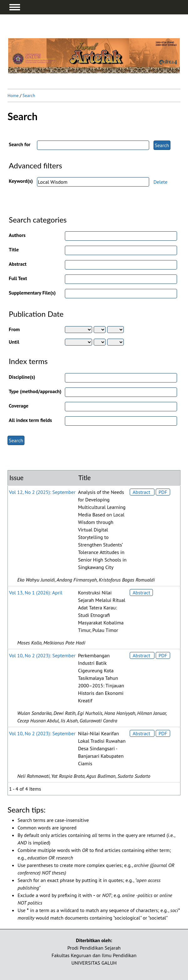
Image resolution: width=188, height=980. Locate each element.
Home (13, 95)
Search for (20, 144)
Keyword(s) (21, 181)
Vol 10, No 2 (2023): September (42, 655)
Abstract (18, 264)
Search (29, 95)
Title (14, 249)
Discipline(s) (22, 377)
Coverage (19, 406)
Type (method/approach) (35, 391)
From (14, 329)
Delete (161, 182)
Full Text (18, 278)
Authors (17, 235)
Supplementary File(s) (32, 293)
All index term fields (30, 420)
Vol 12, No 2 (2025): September (42, 492)
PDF (163, 492)
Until (14, 342)
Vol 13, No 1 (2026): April (36, 593)
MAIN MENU (15, 7)
